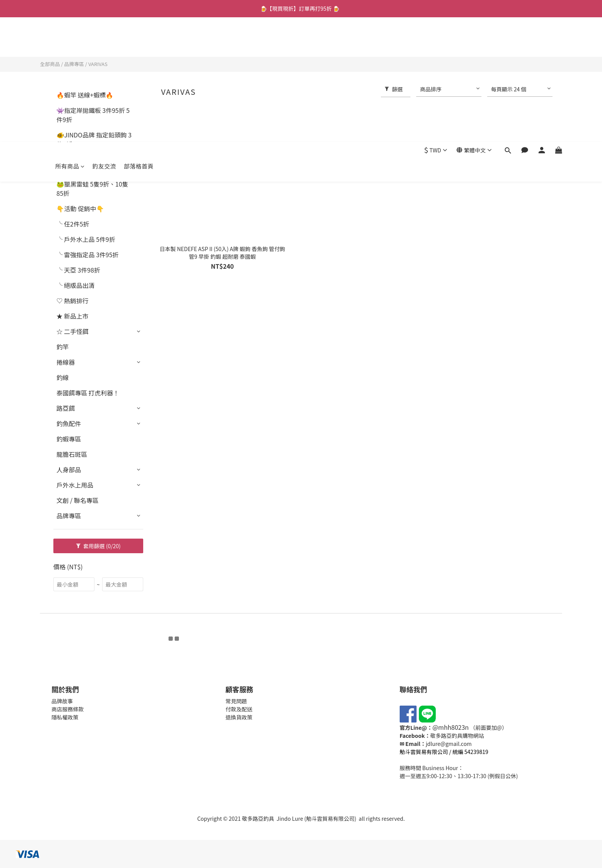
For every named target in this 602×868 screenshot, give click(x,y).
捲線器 (66, 362)
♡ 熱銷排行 (73, 301)
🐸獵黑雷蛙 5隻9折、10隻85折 (92, 188)
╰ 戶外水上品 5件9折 (86, 239)
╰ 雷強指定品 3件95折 (88, 255)
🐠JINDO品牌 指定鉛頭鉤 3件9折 (94, 139)
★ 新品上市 (73, 316)
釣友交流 (104, 41)
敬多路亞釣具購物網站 (457, 736)
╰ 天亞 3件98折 (78, 270)
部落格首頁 (139, 41)
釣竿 (63, 347)
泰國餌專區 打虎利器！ (88, 393)
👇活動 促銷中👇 (80, 208)
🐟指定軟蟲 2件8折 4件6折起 (93, 164)
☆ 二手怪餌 (73, 331)
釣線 (63, 377)
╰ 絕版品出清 (76, 285)
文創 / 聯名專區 (77, 500)
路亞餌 (66, 408)
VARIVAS (98, 64)
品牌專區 (74, 64)
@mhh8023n (451, 727)
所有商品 (70, 41)
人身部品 (69, 470)
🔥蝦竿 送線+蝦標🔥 (85, 95)
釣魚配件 (69, 423)
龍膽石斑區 (72, 454)
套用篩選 (98, 546)
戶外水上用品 (75, 485)
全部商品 (50, 64)
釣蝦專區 (69, 439)
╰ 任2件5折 (73, 224)
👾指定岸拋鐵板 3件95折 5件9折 (93, 115)
